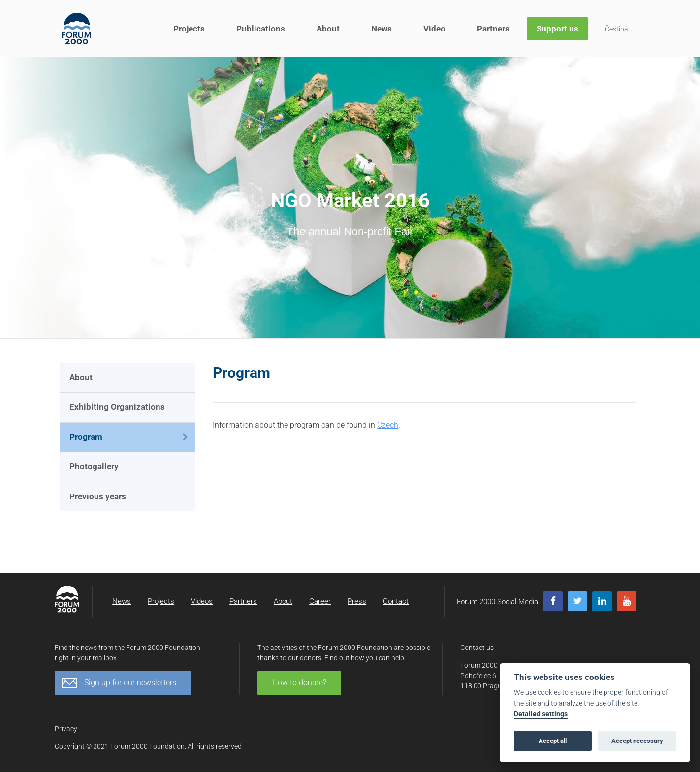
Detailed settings (541, 714)
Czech (388, 425)
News (382, 29)
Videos (202, 601)
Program (86, 437)
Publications (261, 29)
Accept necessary (637, 741)
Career (320, 601)
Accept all (553, 741)
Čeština (617, 29)
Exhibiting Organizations (117, 407)
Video (434, 29)
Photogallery (94, 466)
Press (357, 601)
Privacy (66, 729)
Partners (493, 29)
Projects (189, 29)
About (328, 29)
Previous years (98, 496)
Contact (396, 601)
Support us (557, 29)
